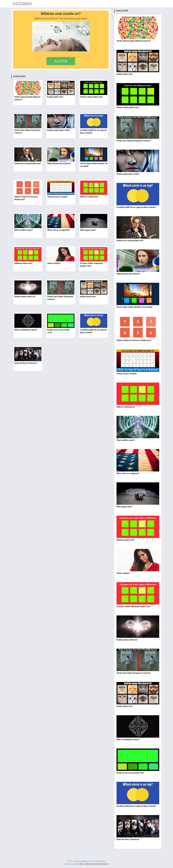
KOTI (70, 861)
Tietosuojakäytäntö (83, 861)
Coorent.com (70, 864)
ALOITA (61, 61)
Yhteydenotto (99, 861)
